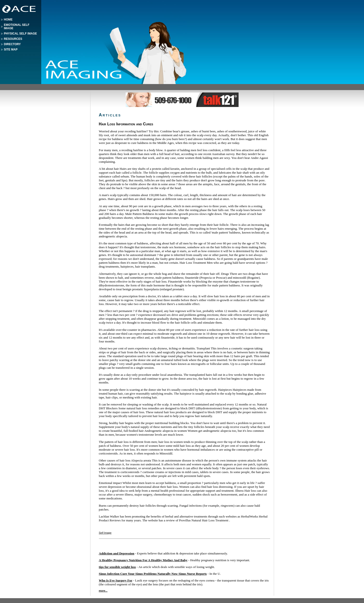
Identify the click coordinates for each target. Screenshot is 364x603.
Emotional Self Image (17, 27)
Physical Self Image (20, 34)
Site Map (11, 50)
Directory (12, 44)
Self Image (105, 533)
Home (8, 20)
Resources (13, 39)
